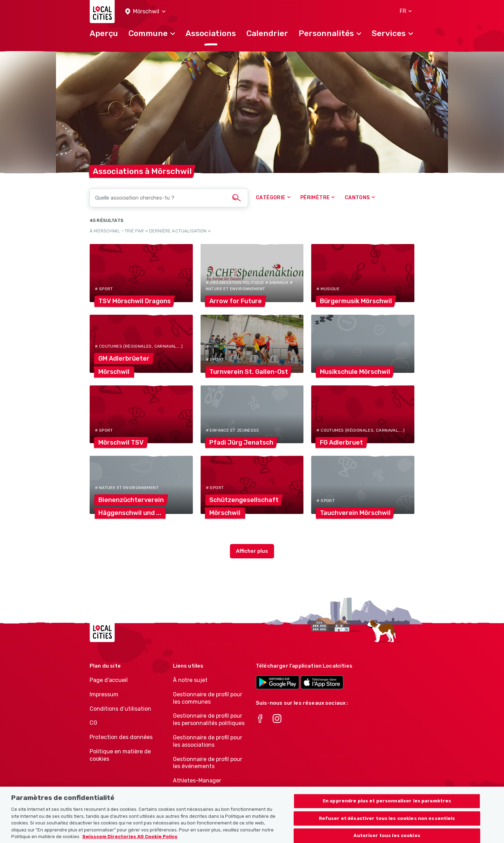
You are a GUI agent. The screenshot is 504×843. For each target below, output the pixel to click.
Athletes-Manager (197, 781)
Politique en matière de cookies (120, 755)
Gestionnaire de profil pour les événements (208, 763)
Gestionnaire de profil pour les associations (208, 741)
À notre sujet (190, 680)
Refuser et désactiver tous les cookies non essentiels (387, 829)
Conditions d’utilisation (120, 709)
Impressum (104, 694)
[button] (145, 12)
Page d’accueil (109, 680)
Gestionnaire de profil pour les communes (208, 698)
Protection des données (121, 737)
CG (93, 723)
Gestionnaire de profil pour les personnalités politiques (209, 719)
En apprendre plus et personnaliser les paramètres (387, 811)
